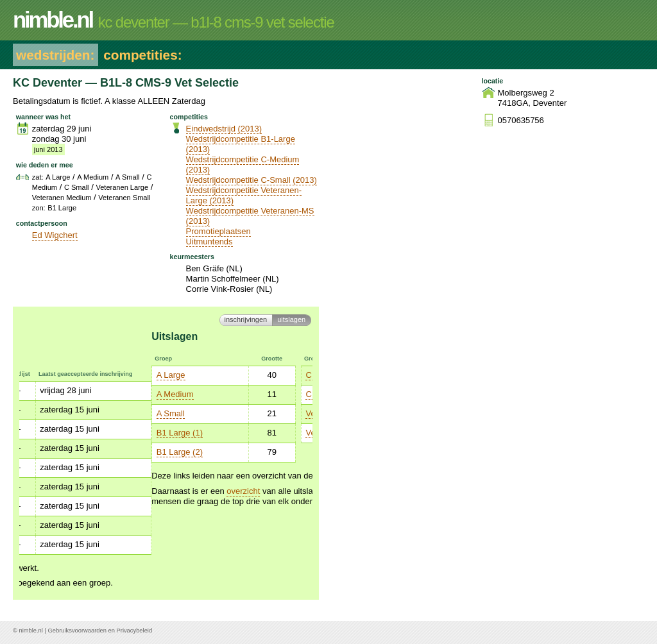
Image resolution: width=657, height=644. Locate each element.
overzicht (111, 491)
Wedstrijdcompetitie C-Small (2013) (252, 180)
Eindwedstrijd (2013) (224, 129)
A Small (38, 413)
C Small (188, 394)
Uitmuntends (209, 241)
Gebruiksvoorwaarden (77, 631)
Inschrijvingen (246, 319)
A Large (39, 375)
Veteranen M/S (201, 433)
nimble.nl (30, 631)
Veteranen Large (204, 413)
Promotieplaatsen (218, 231)
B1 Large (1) (47, 433)
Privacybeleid (135, 631)
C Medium (192, 375)
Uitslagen (291, 319)
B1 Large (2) (47, 452)
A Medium (43, 394)
